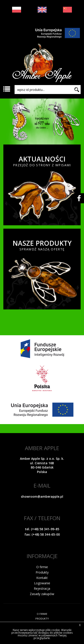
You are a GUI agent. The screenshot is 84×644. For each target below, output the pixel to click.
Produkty (42, 572)
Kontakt (42, 578)
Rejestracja (42, 588)
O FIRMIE (42, 614)
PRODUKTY (42, 619)
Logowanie (42, 583)
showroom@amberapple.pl (42, 496)
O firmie (42, 567)
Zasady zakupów (42, 594)
